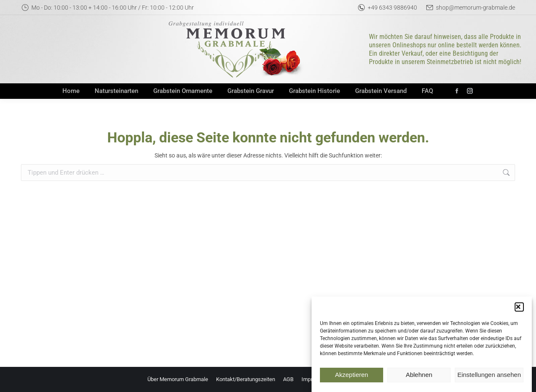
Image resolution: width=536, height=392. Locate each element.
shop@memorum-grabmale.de (470, 8)
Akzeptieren (352, 379)
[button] (519, 311)
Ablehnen (419, 379)
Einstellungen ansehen (489, 379)
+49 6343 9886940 (387, 8)
